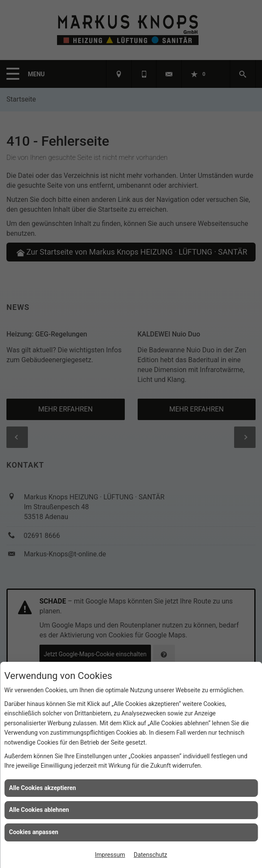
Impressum (110, 855)
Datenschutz (151, 855)
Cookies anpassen (34, 832)
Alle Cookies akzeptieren (42, 788)
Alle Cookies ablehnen (39, 810)
